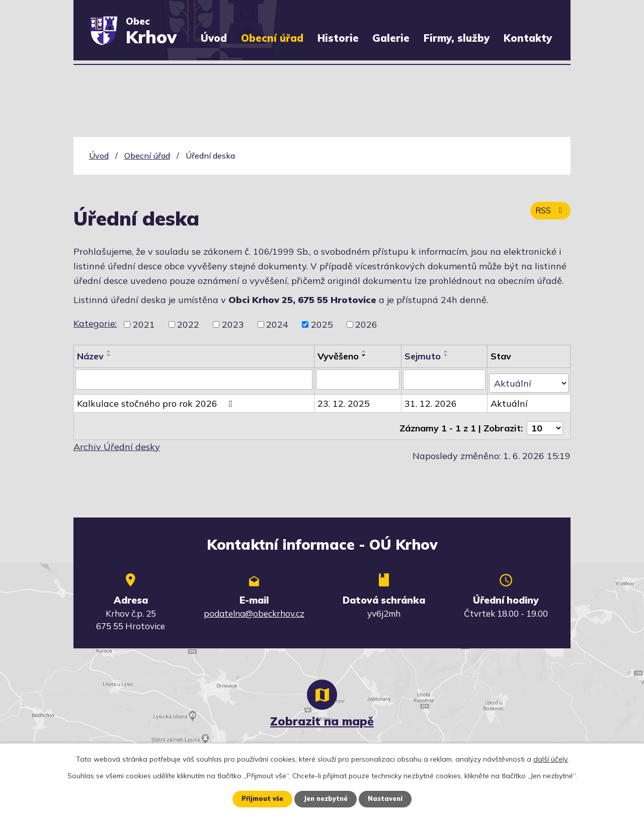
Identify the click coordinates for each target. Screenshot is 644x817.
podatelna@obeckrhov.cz (254, 605)
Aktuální (510, 399)
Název (90, 356)
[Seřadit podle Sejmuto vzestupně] (447, 351)
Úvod (214, 38)
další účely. (551, 758)
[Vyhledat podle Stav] (529, 379)
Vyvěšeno (339, 356)
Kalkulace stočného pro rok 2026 (156, 399)
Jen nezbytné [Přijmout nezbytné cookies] (326, 798)
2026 (366, 324)
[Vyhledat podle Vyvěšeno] (358, 379)
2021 (144, 324)
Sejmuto (424, 356)
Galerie (391, 38)
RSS (548, 216)
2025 (322, 324)
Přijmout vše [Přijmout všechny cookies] (258, 798)
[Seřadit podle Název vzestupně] (109, 351)
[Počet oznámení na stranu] (545, 420)
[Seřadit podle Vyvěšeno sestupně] (365, 355)
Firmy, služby (457, 38)
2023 (233, 324)
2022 (188, 324)
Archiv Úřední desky (117, 439)
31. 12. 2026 (432, 399)
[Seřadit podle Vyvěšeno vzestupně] (365, 351)
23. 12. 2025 (344, 399)
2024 (277, 324)
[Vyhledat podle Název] (194, 379)
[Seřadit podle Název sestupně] (109, 355)
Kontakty (528, 38)
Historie (338, 38)
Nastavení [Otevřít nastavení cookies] (390, 798)
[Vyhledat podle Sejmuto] (445, 379)
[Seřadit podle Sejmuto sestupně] (447, 355)
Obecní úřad (272, 38)
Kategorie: (95, 323)
